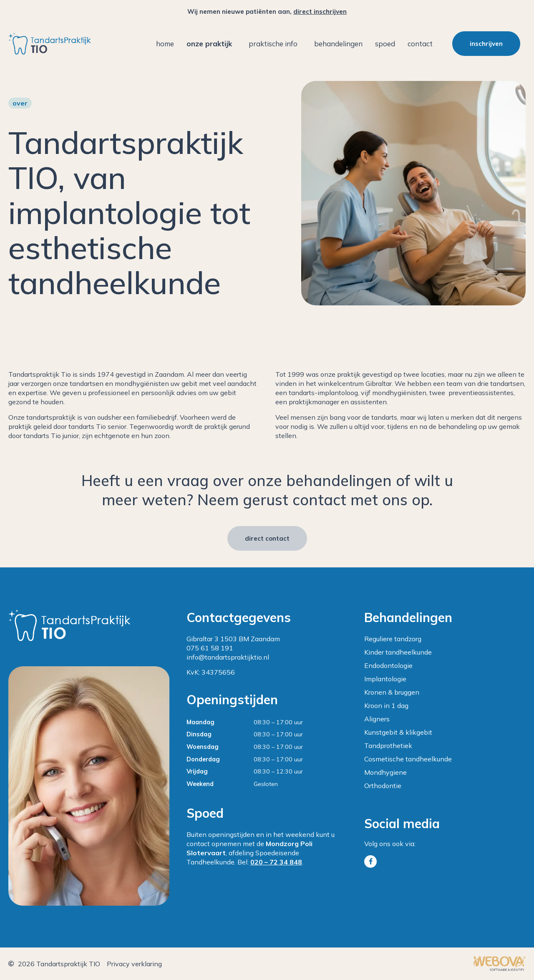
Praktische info (275, 44)
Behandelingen (338, 44)
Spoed (385, 44)
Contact (420, 44)
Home (165, 44)
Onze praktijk (211, 44)
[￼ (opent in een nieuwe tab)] (500, 969)
